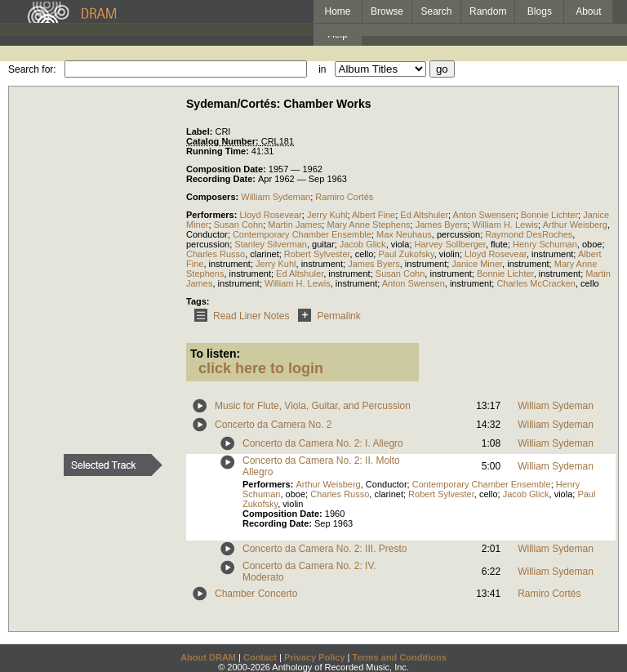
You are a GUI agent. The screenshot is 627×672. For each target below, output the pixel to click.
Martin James (295, 225)
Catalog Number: (224, 141)
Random (488, 11)
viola (400, 244)
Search (437, 11)
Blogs (540, 11)
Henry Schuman (545, 244)
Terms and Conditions (400, 657)
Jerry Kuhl (327, 215)
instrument (552, 254)
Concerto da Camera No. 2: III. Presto (325, 549)
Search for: (32, 69)
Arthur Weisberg (575, 225)
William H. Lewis (505, 225)
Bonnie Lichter (549, 215)
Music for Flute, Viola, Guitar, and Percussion (313, 406)
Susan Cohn (239, 225)
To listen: (215, 354)
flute (499, 244)
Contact (260, 657)
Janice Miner (477, 264)
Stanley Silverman (271, 244)
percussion (458, 234)
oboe (592, 244)
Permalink (326, 316)
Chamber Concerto (256, 594)
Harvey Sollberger (450, 244)
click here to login (261, 368)
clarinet (264, 254)
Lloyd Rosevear (270, 215)
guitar (323, 244)
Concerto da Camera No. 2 (273, 425)
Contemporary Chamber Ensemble (302, 234)
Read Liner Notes (239, 316)
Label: (200, 131)
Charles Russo (216, 254)
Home (337, 11)
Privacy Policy (315, 657)
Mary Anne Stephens (368, 225)
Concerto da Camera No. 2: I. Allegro (323, 443)
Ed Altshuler (424, 215)
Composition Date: (227, 169)
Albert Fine (374, 215)
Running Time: (219, 151)
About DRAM (208, 657)
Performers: (213, 215)
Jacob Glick (363, 244)
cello (365, 254)
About (588, 11)
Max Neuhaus (404, 234)
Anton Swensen (485, 215)
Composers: (213, 197)
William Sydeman (276, 197)
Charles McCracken (536, 283)
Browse (387, 11)
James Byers (442, 225)
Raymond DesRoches (529, 234)
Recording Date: (222, 179)
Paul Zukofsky (406, 254)
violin (449, 254)
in (322, 69)
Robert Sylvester (317, 254)
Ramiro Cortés (344, 197)
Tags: (198, 301)
